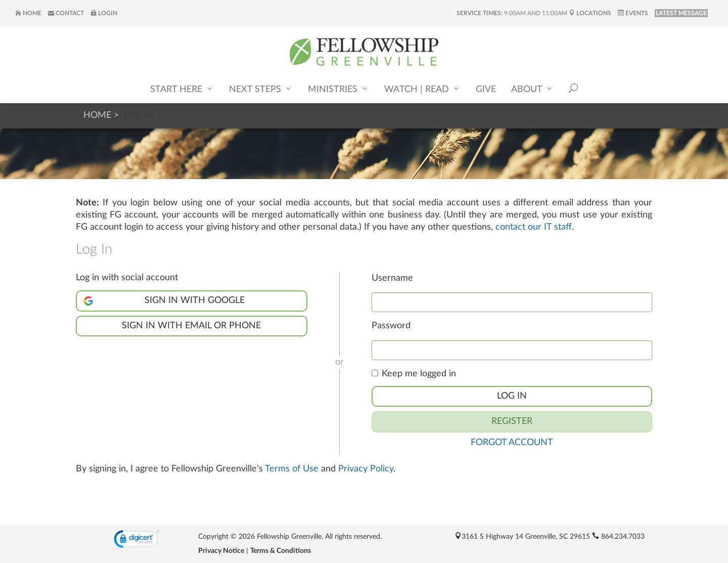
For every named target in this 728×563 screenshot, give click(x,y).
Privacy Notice (221, 551)
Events (633, 13)
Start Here (182, 89)
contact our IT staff (534, 227)
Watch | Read (422, 89)
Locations (590, 13)
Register (512, 421)
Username (392, 278)
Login (104, 13)
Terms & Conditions (281, 551)
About (532, 89)
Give (486, 90)
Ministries (338, 89)
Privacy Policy (366, 469)
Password (391, 326)
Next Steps (261, 89)
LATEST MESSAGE (681, 13)
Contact (66, 13)
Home (28, 13)
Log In (512, 396)
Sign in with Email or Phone (191, 326)
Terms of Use (292, 469)
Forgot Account (512, 443)
